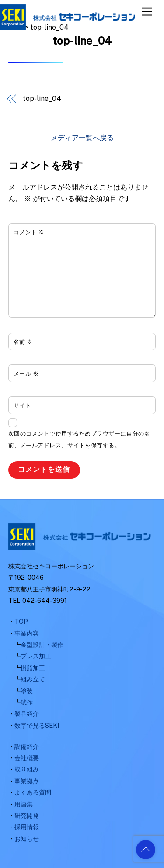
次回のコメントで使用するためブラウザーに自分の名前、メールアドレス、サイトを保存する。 (79, 439)
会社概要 (27, 758)
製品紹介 (27, 714)
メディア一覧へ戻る (82, 138)
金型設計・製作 (42, 645)
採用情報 (27, 827)
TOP (21, 621)
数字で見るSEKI (37, 725)
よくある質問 (33, 792)
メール (26, 374)
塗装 (27, 691)
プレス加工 (36, 656)
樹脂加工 (33, 668)
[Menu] (147, 12)
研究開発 (27, 815)
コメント (29, 232)
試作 (27, 702)
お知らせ (27, 839)
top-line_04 (42, 99)
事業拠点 (27, 781)
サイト (23, 406)
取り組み (27, 769)
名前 (23, 342)
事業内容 (27, 633)
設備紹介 (27, 746)
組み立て (33, 679)
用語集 (24, 804)
